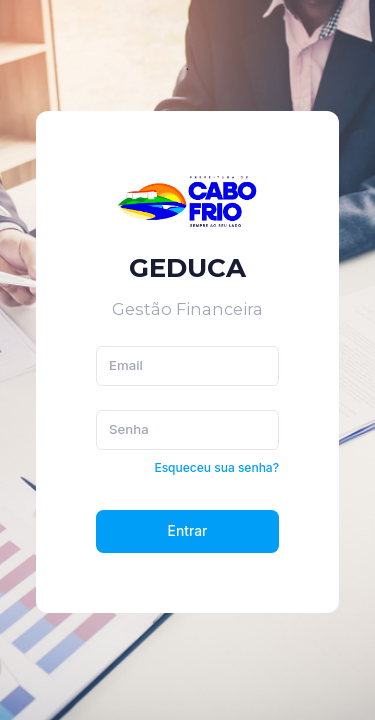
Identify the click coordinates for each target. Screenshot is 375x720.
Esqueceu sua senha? (216, 467)
